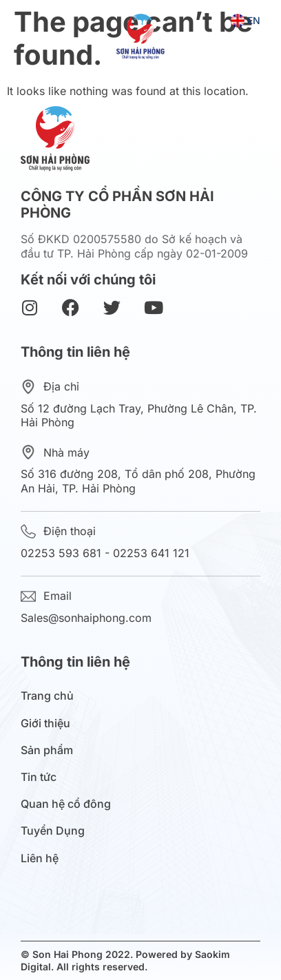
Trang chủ (47, 696)
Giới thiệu (49, 723)
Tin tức (42, 777)
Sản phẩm (50, 750)
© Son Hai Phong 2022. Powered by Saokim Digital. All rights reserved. (125, 960)
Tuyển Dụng (53, 831)
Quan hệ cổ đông (69, 804)
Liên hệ (40, 858)
